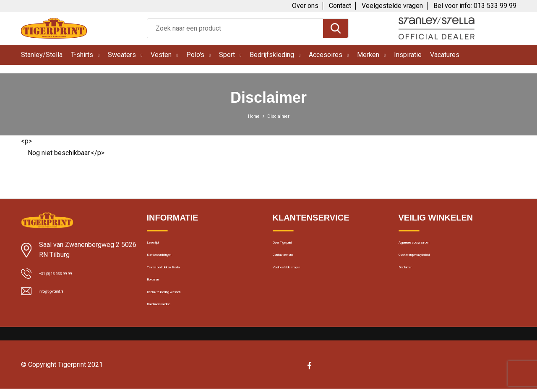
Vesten (161, 55)
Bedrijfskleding (272, 55)
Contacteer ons (294, 264)
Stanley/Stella (42, 55)
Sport (227, 55)
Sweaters (122, 55)
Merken (368, 55)
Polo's (195, 55)
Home (250, 116)
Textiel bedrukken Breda (179, 282)
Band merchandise (172, 336)
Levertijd (158, 246)
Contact (340, 6)
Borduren (159, 300)
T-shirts (82, 55)
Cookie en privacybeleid (431, 264)
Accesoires (326, 55)
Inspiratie (408, 55)
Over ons (305, 6)
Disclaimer (413, 282)
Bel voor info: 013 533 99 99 (475, 6)
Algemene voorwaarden (431, 246)
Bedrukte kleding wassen (181, 318)
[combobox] (235, 28)
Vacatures (445, 55)
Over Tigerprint (293, 246)
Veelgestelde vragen (392, 6)
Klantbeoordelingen (173, 264)
